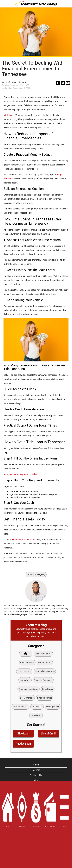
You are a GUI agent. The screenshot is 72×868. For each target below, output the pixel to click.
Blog (36, 780)
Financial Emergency (36, 574)
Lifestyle (37, 707)
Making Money (53, 707)
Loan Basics (48, 689)
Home (36, 765)
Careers (36, 770)
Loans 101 (25, 680)
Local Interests (27, 698)
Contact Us (36, 775)
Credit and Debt (27, 663)
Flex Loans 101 (45, 663)
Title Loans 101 (24, 671)
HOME (8, 826)
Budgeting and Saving (29, 689)
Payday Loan (23, 744)
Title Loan (23, 734)
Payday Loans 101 (43, 654)
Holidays (36, 715)
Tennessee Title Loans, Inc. (23, 540)
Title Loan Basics (20, 707)
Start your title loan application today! (21, 474)
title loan (9, 115)
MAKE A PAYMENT (50, 826)
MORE (64, 826)
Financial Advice (45, 698)
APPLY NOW (36, 826)
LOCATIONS (22, 826)
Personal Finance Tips (45, 671)
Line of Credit (49, 734)
